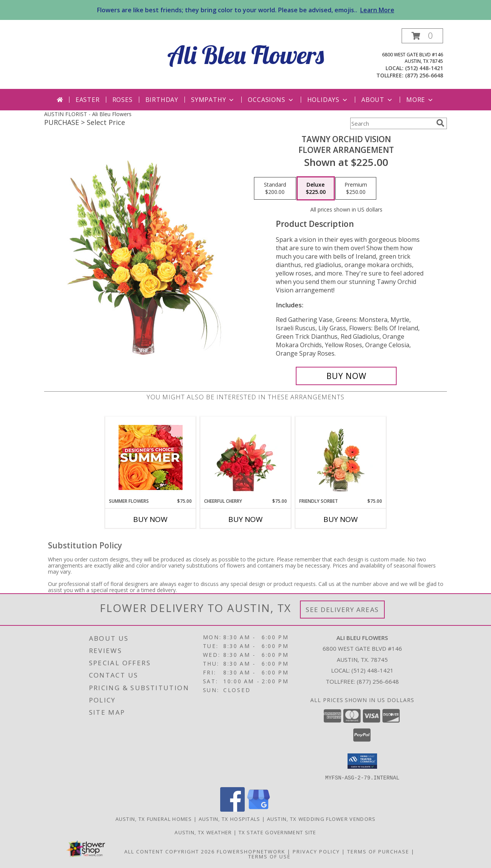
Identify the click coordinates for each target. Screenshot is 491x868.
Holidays (328, 100)
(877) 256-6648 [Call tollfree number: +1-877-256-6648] (424, 75)
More (420, 100)
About (377, 100)
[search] (440, 123)
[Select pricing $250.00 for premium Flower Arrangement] (356, 189)
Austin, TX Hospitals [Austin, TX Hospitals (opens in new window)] (230, 819)
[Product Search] (392, 123)
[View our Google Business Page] (259, 809)
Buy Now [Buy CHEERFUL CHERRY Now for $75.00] (245, 519)
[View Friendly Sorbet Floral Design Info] (341, 457)
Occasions (271, 100)
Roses (123, 100)
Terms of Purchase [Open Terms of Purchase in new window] (378, 851)
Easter (88, 100)
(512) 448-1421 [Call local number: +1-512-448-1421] (424, 68)
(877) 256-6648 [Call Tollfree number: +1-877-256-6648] (378, 681)
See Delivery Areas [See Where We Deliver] (342, 610)
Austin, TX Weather (203, 832)
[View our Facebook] (232, 809)
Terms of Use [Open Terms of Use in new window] (269, 856)
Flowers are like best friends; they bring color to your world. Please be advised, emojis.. (246, 10)
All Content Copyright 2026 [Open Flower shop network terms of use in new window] (170, 851)
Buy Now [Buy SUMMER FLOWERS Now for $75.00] (150, 519)
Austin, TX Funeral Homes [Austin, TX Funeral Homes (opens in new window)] (154, 819)
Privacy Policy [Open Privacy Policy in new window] (316, 851)
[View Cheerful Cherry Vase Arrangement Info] (246, 457)
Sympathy (213, 100)
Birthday (162, 100)
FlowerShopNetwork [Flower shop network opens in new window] (251, 851)
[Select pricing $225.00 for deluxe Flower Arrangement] (316, 189)
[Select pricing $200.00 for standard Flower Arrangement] (275, 189)
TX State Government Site (278, 832)
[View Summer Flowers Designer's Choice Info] (151, 457)
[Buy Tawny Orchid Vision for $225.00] (346, 376)
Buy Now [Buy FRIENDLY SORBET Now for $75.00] (341, 519)
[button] (422, 36)
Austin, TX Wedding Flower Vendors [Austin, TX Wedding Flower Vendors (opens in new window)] (321, 819)
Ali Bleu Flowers (246, 55)
